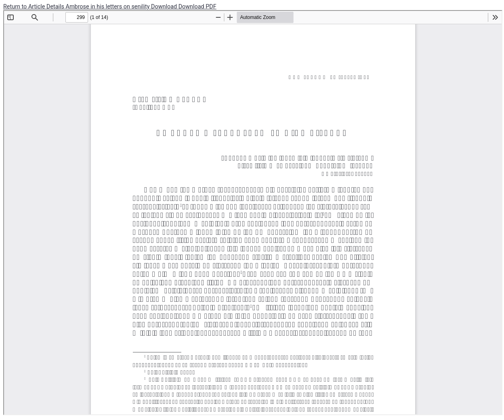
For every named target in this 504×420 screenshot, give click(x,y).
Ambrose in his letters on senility (108, 7)
